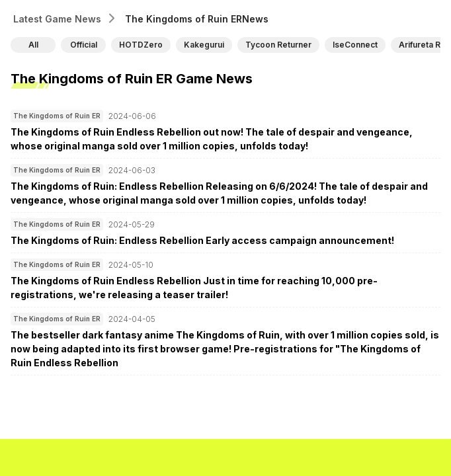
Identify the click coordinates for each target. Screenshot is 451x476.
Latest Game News (57, 19)
